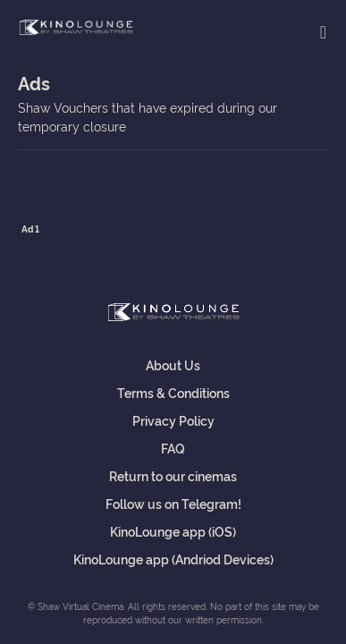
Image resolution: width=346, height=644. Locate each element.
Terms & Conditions (173, 392)
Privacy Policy (173, 420)
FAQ (173, 448)
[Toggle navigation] (323, 31)
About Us (173, 364)
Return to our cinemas (173, 475)
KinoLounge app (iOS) (173, 531)
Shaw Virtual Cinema (76, 28)
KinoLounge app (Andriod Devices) (173, 559)
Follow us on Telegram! (173, 503)
